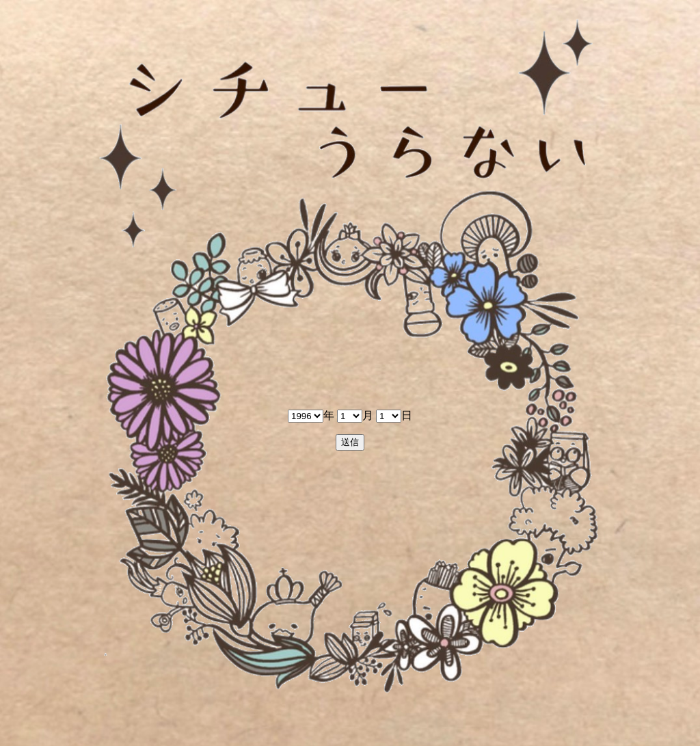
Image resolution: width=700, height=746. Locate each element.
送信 (350, 442)
